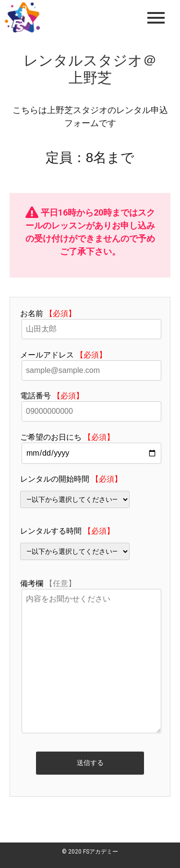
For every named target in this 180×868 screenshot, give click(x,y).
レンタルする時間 (90, 543)
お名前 (90, 321)
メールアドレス (90, 363)
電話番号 (90, 403)
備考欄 (90, 657)
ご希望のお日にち (90, 445)
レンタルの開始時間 (90, 491)
